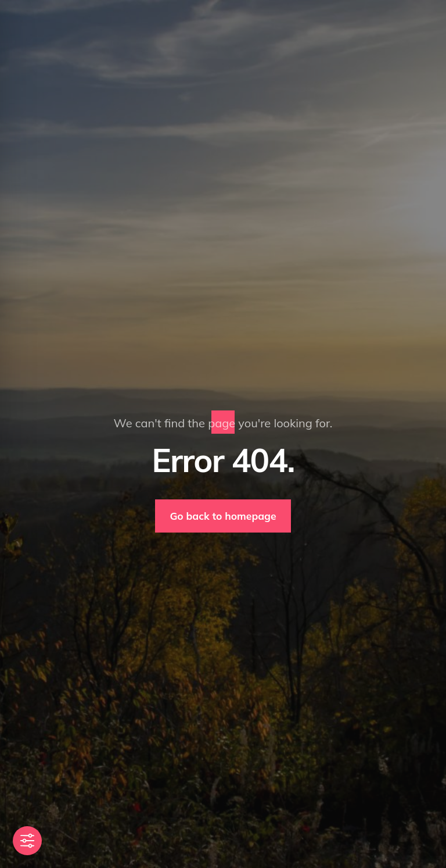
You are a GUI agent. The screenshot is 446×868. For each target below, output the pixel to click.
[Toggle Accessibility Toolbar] (27, 841)
